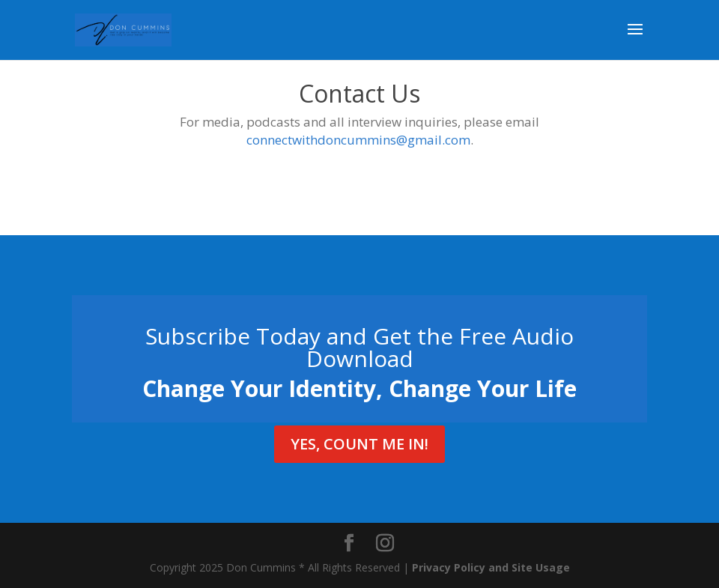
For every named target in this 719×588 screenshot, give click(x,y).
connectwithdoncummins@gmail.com (358, 140)
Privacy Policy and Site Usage (491, 567)
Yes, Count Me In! (359, 444)
